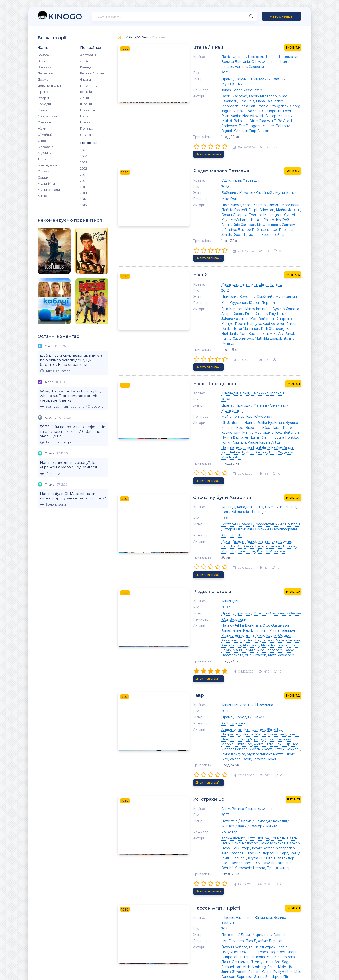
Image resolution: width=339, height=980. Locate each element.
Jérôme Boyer (257, 633)
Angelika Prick (223, 893)
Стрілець (50, 473)
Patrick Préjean (227, 454)
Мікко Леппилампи (254, 531)
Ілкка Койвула (255, 628)
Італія (85, 116)
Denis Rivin (262, 96)
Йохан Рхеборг (204, 796)
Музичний (46, 153)
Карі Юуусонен (204, 259)
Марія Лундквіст (261, 796)
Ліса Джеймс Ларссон (234, 790)
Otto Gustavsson (246, 526)
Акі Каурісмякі (202, 607)
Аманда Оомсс (249, 893)
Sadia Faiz (235, 91)
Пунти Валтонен (222, 367)
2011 (194, 594)
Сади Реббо (273, 454)
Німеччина (89, 86)
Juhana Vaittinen (253, 270)
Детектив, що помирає (192, 854)
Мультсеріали (49, 190)
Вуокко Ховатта (255, 265)
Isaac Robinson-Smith (226, 198)
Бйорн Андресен (241, 801)
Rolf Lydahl (214, 903)
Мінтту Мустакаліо (275, 362)
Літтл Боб (213, 623)
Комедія (44, 104)
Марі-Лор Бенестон (250, 459)
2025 (84, 150)
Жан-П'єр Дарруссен (254, 613)
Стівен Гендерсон (263, 715)
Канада (86, 67)
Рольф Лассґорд (205, 888)
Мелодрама (47, 165)
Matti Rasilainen (288, 546)
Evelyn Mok (225, 816)
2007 (195, 507)
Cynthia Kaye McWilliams (232, 188)
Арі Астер (199, 698)
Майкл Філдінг (230, 183)
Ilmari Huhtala (273, 372)
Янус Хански (239, 377)
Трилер (44, 159)
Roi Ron (230, 536)
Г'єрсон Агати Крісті (188, 763)
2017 (83, 199)
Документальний (51, 86)
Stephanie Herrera (268, 724)
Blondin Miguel (286, 613)
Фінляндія (209, 62)
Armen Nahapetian (206, 715)
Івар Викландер (266, 903)
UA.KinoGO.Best (136, 37)
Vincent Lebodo (282, 623)
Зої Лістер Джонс (275, 710)
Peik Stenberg (231, 280)
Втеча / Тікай (179, 47)
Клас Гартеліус (287, 908)
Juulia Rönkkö (273, 367)
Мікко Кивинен (227, 265)
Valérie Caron (233, 633)
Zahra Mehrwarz (212, 91)
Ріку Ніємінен (226, 270)
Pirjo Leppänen (203, 546)
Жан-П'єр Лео (256, 623)
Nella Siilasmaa (271, 536)
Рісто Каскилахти (284, 280)
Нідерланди (259, 57)
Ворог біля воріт (56, 442)
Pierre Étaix (233, 623)
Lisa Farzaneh (202, 790)
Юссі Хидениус (264, 377)
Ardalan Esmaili (242, 898)
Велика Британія (93, 73)
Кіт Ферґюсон (238, 193)
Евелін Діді (219, 618)
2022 (84, 168)
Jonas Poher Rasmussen (211, 80)
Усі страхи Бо (179, 666)
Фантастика (47, 116)
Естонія (250, 62)
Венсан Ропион (218, 459)
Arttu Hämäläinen (245, 372)
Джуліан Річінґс (241, 719)
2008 (195, 339)
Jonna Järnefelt (276, 811)
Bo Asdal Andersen (217, 106)
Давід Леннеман (226, 806)
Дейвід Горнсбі (283, 178)
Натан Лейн (267, 705)
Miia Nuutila (288, 377)
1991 (194, 430)
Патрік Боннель (228, 628)
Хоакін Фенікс (202, 705)
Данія (84, 98)
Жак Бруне (251, 454)
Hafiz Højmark (239, 96)
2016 (83, 205)
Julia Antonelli (235, 715)
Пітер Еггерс (219, 821)
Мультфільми (48, 184)
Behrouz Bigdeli (284, 106)
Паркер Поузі (247, 710)
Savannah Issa (275, 893)
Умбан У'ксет (202, 628)
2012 (194, 247)
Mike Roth (199, 172)
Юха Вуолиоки (203, 520)
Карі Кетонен (261, 275)
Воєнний (44, 67)
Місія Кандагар (55, 371)
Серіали (44, 177)
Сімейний (45, 135)
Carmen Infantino (266, 193)
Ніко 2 (170, 231)
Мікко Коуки (283, 531)
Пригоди (45, 92)
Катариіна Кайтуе (206, 275)
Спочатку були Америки (193, 410)
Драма (43, 79)
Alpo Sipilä (211, 541)
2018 (83, 193)
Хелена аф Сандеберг (239, 888)
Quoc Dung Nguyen (247, 618)
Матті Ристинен (234, 541)
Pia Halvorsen (243, 821)
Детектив (45, 73)
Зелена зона (53, 504)
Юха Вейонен (280, 270)
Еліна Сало (200, 618)
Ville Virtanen (263, 546)
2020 (84, 181)
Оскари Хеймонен (206, 536)
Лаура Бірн (248, 536)
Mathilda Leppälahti (268, 285)
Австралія (88, 55)
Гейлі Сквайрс (215, 719)
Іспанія (86, 122)
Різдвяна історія (183, 492)
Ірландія (247, 241)
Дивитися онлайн (286, 127)
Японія (85, 135)
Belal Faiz (283, 86)
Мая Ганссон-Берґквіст (256, 816)
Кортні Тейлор (287, 198)
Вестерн (45, 61)
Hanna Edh (263, 908)
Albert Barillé (201, 448)
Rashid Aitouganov (261, 91)
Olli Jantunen (201, 357)
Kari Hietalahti (256, 280)
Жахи (42, 128)
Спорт (43, 141)
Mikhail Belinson (260, 101)
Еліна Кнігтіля (202, 270)
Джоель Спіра (202, 816)
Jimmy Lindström (256, 806)
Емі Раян (247, 705)
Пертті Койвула (235, 275)
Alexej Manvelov (273, 888)
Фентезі (44, 122)
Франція (87, 79)
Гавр (168, 579)
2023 (84, 162)
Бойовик (44, 55)
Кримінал (45, 110)
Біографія (45, 147)
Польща (87, 128)
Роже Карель (202, 454)
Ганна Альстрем (232, 796)
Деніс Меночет (221, 710)
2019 (83, 187)
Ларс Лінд (244, 908)
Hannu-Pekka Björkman (234, 357)
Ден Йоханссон (238, 903)
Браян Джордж (257, 183)
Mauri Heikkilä (281, 541)
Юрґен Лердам (231, 259)
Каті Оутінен (224, 613)
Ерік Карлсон (202, 265)
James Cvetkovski (206, 724)
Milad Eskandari (261, 86)
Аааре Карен (281, 265)
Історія (43, 98)
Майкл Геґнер (202, 351)
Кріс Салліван (213, 193)
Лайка (271, 618)
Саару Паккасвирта (234, 546)
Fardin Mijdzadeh (232, 86)
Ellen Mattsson (221, 908)
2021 (83, 175)
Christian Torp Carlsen (208, 111)
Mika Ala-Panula (204, 285)
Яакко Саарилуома (234, 285)
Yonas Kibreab (224, 178)
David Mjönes (217, 898)
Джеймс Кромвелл (253, 178)
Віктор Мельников (229, 101)
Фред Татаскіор (259, 198)
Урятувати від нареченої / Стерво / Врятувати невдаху (73, 406)
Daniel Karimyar (204, 86)
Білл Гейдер (266, 719)
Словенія (265, 62)
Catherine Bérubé (237, 724)
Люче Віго (212, 633)
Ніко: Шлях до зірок (187, 323)
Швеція (86, 104)
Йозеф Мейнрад (283, 459)
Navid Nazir (216, 96)
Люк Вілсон (201, 178)
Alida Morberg (224, 811)
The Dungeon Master (252, 106)
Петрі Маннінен (204, 280)
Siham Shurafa (268, 821)
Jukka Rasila (284, 275)
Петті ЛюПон (227, 705)
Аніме (42, 196)
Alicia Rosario (289, 719)
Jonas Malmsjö (249, 811)
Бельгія (86, 92)
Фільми (43, 171)
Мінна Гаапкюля (223, 531)
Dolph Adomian (204, 183)
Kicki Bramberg (268, 898)
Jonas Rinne (271, 526)
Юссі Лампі (217, 362)
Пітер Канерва (270, 801)
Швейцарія (200, 424)
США (84, 61)
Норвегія (87, 110)
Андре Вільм (201, 613)
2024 (84, 156)
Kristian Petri (201, 882)
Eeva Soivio (259, 541)
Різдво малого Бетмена (192, 144)
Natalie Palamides (270, 188)
